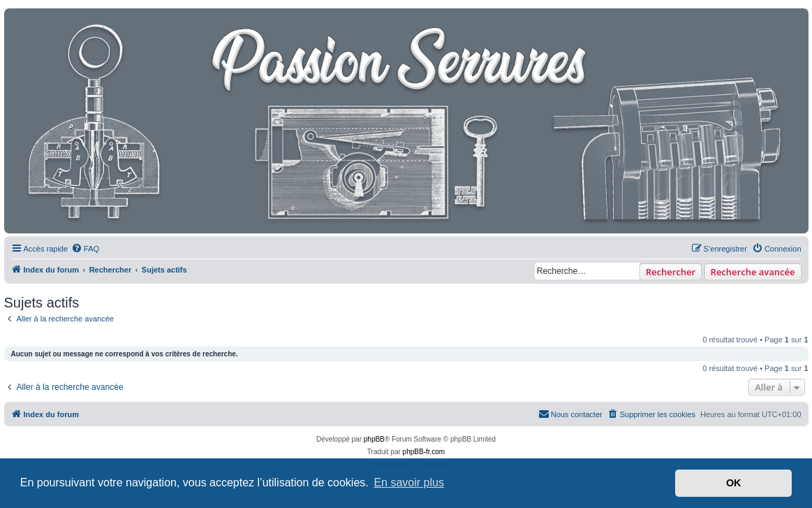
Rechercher (671, 272)
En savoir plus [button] (409, 482)
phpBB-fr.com (424, 452)
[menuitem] (85, 249)
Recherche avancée (753, 272)
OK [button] (734, 483)
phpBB (374, 439)
